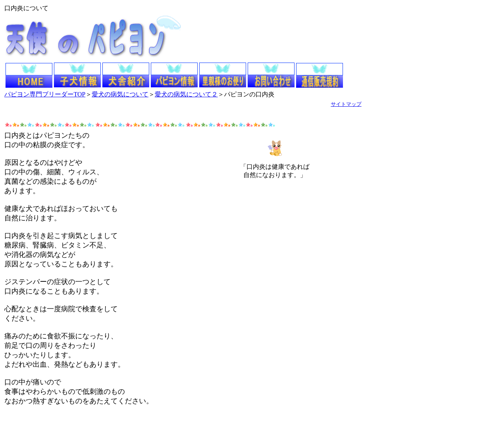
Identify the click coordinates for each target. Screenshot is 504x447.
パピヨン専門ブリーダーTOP (45, 94)
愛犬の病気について (120, 94)
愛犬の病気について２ (186, 94)
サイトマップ (346, 104)
